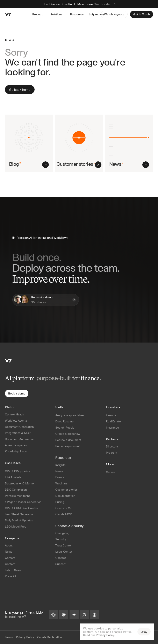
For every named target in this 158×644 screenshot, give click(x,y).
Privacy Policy (105, 635)
